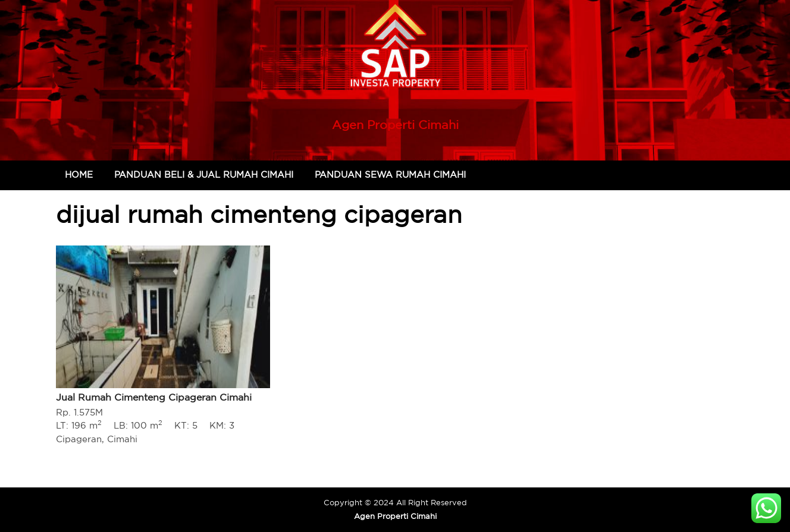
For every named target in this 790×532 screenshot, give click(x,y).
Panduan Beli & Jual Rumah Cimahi (204, 174)
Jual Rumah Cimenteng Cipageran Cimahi (154, 397)
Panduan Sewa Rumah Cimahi (390, 174)
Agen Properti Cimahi (395, 125)
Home (79, 174)
